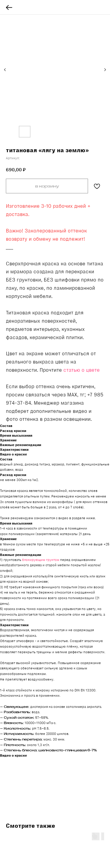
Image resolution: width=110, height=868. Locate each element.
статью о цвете (82, 370)
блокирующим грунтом (41, 560)
